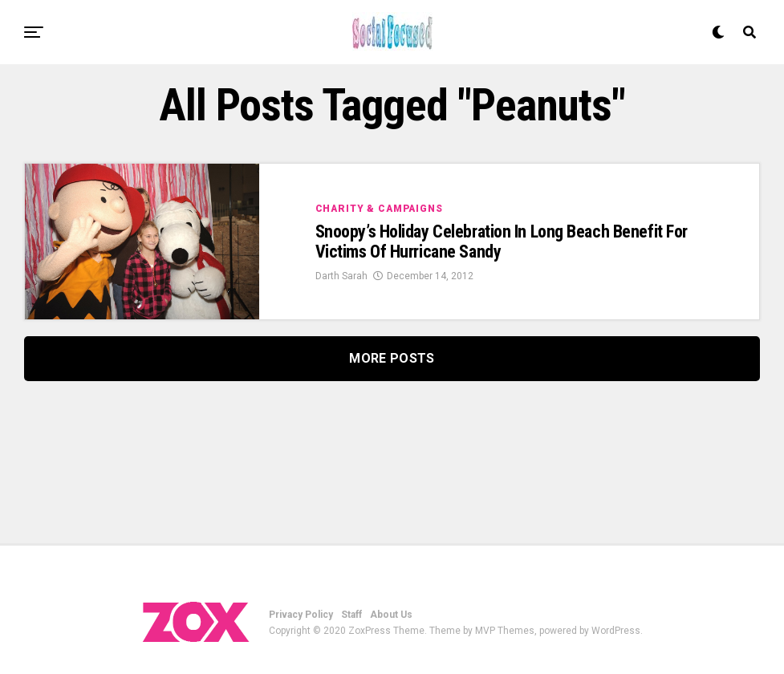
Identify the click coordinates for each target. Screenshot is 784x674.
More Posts (392, 358)
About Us (391, 615)
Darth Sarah (341, 276)
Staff (351, 615)
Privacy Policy (301, 615)
